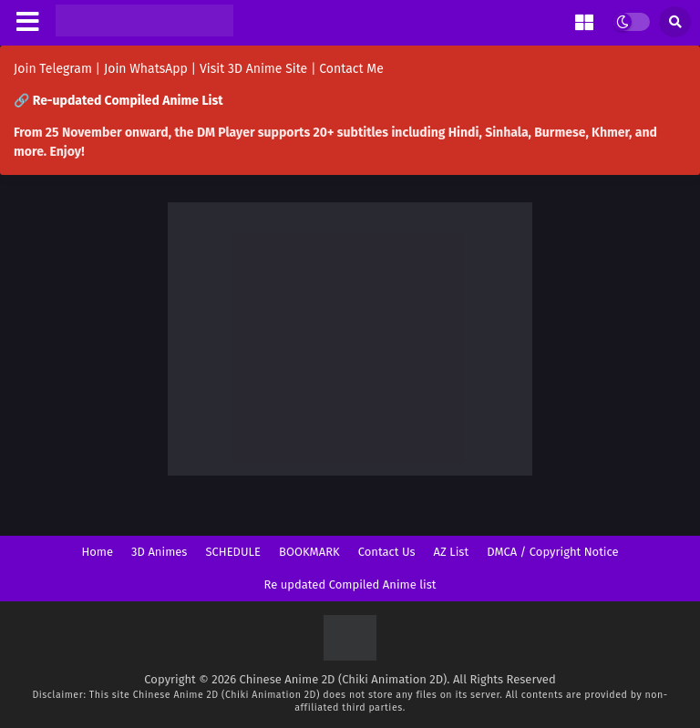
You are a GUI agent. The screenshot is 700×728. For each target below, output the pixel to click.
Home (97, 552)
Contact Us (387, 552)
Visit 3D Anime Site (253, 69)
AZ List (452, 552)
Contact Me (351, 69)
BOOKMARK (309, 552)
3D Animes (159, 552)
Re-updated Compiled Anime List (128, 101)
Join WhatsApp (146, 69)
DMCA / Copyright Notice (552, 552)
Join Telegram (53, 69)
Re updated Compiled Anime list (350, 584)
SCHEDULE (233, 552)
